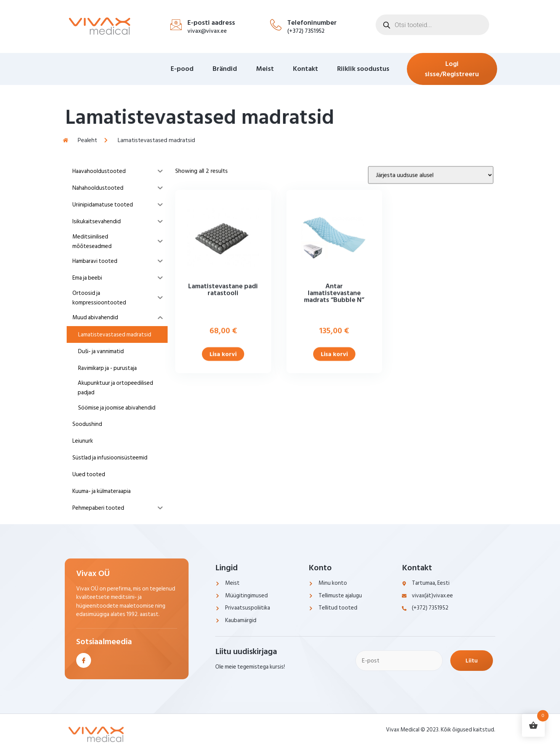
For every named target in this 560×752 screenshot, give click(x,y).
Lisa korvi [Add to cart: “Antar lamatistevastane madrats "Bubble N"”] (334, 388)
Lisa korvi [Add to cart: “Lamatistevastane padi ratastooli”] (223, 388)
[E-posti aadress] (176, 25)
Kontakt (306, 69)
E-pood (182, 69)
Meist (265, 69)
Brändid (225, 69)
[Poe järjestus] (431, 209)
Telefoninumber (312, 23)
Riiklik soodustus (363, 69)
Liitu (472, 661)
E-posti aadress (211, 23)
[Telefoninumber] (276, 25)
